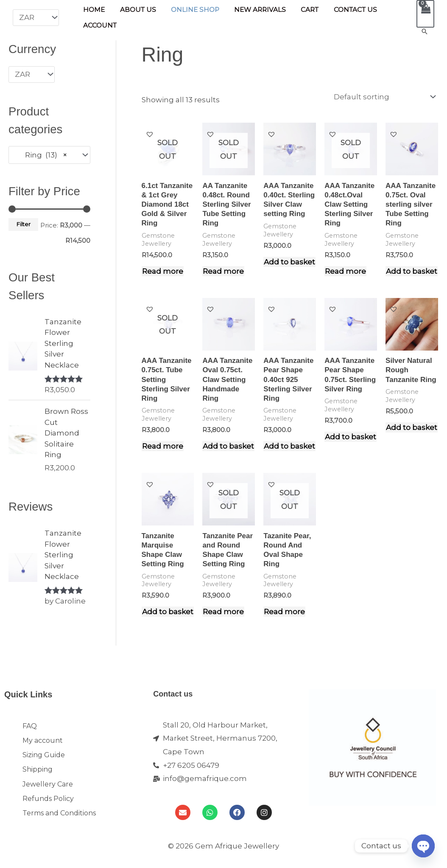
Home (93, 11)
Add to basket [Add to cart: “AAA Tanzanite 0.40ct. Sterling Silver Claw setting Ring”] (289, 261)
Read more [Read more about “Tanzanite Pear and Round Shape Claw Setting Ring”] (223, 611)
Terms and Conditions (59, 823)
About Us (135, 11)
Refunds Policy (48, 807)
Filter (23, 224)
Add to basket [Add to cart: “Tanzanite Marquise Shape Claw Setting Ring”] (168, 611)
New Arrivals (253, 11)
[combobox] (49, 154)
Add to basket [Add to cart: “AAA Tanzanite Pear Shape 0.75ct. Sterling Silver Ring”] (351, 436)
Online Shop (190, 11)
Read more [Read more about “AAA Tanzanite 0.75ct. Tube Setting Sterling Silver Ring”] (163, 446)
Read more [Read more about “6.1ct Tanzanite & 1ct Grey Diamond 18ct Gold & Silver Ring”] (163, 271)
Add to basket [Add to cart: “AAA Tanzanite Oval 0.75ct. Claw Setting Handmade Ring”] (228, 446)
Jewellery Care (48, 791)
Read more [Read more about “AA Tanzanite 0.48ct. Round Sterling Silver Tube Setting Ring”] (223, 271)
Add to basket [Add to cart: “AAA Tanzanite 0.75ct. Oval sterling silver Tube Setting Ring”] (412, 271)
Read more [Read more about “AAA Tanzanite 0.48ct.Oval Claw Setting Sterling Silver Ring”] (345, 271)
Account (99, 24)
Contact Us (344, 11)
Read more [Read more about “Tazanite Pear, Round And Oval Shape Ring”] (284, 611)
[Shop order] (383, 97)
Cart (301, 11)
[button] (425, 31)
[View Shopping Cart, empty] (425, 14)
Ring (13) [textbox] (41, 155)
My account (43, 742)
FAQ (30, 726)
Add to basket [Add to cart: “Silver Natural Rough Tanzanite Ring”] (412, 427)
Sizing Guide (44, 758)
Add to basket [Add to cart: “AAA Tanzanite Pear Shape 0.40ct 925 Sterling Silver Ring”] (289, 446)
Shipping (38, 774)
